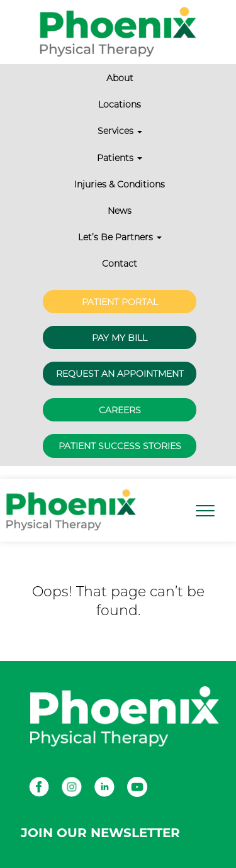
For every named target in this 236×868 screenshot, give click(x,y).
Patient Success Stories (120, 446)
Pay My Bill (120, 338)
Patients (120, 158)
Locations (120, 104)
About (120, 78)
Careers (120, 410)
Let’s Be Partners (120, 237)
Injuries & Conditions (120, 184)
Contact (120, 264)
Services (120, 131)
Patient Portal (120, 302)
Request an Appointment (120, 374)
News (120, 211)
